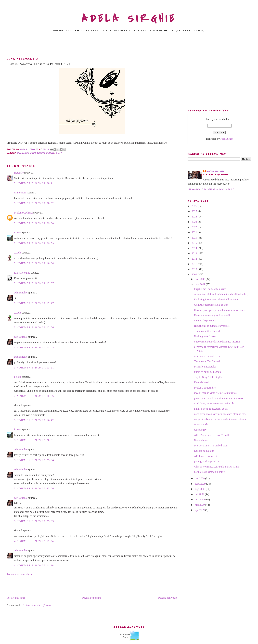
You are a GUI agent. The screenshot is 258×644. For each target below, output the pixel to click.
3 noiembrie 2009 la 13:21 (34, 368)
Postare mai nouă (16, 598)
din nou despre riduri (205, 321)
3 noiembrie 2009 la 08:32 (34, 203)
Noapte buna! (201, 440)
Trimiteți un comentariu (19, 574)
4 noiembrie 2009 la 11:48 (34, 565)
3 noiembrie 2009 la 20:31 (34, 440)
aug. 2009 (200, 489)
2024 (195, 217)
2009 (195, 274)
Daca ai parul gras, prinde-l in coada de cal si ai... (220, 310)
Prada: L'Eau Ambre (205, 388)
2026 (195, 206)
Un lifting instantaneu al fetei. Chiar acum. (217, 299)
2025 (195, 211)
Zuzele (18, 253)
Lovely (18, 233)
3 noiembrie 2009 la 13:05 (34, 347)
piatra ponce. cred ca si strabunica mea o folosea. (220, 398)
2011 (195, 264)
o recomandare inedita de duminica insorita (217, 342)
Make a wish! (201, 424)
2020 (195, 238)
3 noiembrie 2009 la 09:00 (34, 223)
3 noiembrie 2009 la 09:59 (34, 243)
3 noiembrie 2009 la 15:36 (34, 396)
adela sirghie (21, 293)
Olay (59, 153)
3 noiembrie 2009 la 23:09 (34, 521)
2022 (195, 227)
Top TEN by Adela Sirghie (208, 377)
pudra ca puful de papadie (208, 372)
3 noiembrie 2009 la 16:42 (34, 420)
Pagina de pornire (92, 598)
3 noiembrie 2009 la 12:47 (34, 303)
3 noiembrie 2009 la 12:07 (34, 283)
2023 (195, 222)
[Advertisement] (129, 46)
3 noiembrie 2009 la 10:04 (34, 263)
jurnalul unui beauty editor (36, 153)
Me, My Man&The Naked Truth (211, 446)
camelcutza (20, 193)
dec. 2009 (200, 279)
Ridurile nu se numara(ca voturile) (212, 326)
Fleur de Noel (201, 382)
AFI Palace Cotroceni (206, 456)
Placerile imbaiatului (205, 367)
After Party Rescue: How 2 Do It (212, 435)
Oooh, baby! (201, 430)
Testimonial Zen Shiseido (208, 331)
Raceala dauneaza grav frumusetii (212, 315)
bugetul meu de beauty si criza (210, 289)
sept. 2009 (201, 484)
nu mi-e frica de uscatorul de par (211, 409)
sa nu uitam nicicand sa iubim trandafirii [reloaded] (221, 294)
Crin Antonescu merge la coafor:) (212, 305)
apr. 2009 (200, 510)
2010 (195, 269)
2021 (195, 232)
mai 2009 (200, 505)
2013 (195, 253)
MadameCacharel (23, 213)
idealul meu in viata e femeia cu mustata (215, 393)
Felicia (18, 377)
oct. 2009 (200, 478)
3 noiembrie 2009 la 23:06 (34, 488)
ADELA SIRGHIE (129, 19)
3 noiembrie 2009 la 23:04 (34, 460)
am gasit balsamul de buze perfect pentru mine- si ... (222, 419)
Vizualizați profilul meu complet (211, 189)
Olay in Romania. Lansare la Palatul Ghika (217, 467)
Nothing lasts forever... (206, 336)
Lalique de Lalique (204, 451)
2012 (195, 259)
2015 (195, 243)
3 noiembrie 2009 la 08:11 (34, 183)
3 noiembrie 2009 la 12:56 (34, 327)
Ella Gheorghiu (22, 273)
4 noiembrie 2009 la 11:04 (34, 541)
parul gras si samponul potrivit (210, 472)
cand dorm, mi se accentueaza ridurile (214, 403)
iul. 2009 (200, 494)
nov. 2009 (200, 284)
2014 (195, 248)
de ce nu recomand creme (208, 356)
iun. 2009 (200, 499)
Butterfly (19, 173)
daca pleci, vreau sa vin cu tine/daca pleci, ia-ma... (221, 414)
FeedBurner (227, 139)
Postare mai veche (168, 598)
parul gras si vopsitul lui (207, 461)
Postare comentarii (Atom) (37, 605)
